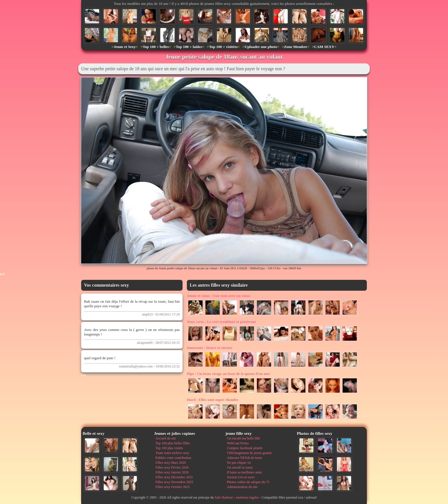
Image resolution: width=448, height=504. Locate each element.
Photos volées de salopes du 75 (248, 482)
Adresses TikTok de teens (244, 458)
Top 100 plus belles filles (173, 443)
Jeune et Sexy (125, 47)
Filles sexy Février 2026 (172, 467)
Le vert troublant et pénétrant (221, 322)
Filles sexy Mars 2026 (171, 463)
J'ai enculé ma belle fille (243, 438)
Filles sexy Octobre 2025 (173, 487)
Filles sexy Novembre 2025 (174, 482)
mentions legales (247, 497)
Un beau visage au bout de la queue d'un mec (229, 374)
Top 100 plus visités (169, 448)
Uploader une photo (261, 47)
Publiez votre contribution (173, 458)
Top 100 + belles (156, 47)
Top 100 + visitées (223, 47)
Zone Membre (296, 47)
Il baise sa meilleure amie (244, 472)
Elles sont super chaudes (213, 400)
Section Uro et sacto (241, 477)
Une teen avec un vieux (219, 296)
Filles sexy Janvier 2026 (172, 472)
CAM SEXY (324, 47)
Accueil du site (166, 438)
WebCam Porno (238, 443)
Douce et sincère (210, 348)
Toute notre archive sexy (172, 453)
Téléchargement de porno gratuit (249, 453)
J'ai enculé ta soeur (240, 467)
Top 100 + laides (189, 47)
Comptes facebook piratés (245, 448)
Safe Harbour (224, 497)
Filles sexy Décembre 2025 (174, 477)
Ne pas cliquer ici (239, 463)
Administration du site (242, 487)
